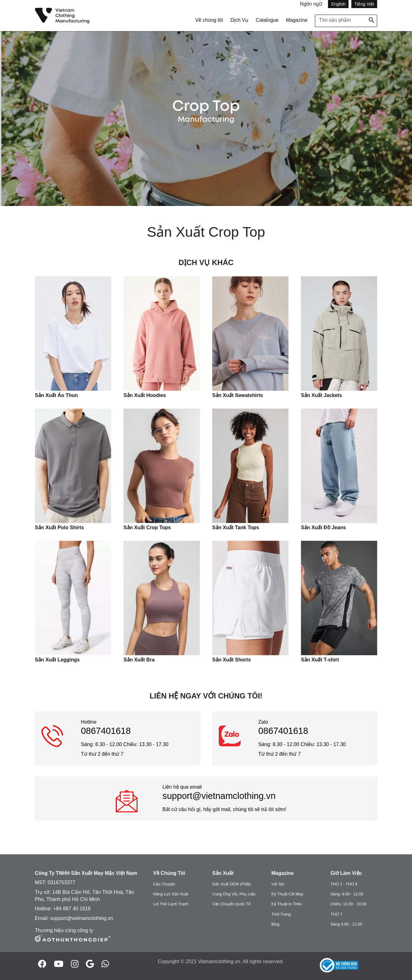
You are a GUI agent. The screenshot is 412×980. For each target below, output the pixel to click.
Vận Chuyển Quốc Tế (231, 904)
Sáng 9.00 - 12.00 (346, 924)
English (338, 4)
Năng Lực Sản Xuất (171, 894)
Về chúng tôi (209, 20)
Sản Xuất (223, 873)
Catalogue (267, 20)
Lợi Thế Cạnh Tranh (171, 904)
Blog (275, 924)
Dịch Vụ (239, 20)
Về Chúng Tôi (169, 873)
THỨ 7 (336, 914)
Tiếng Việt (364, 4)
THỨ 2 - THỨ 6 (344, 884)
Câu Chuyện (164, 884)
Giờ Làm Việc (346, 873)
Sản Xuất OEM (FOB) (232, 884)
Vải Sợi (278, 884)
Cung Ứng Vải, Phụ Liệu (234, 894)
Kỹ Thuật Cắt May (287, 894)
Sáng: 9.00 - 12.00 (347, 894)
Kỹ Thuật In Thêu (287, 904)
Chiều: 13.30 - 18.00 (349, 904)
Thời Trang (281, 914)
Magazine (297, 20)
